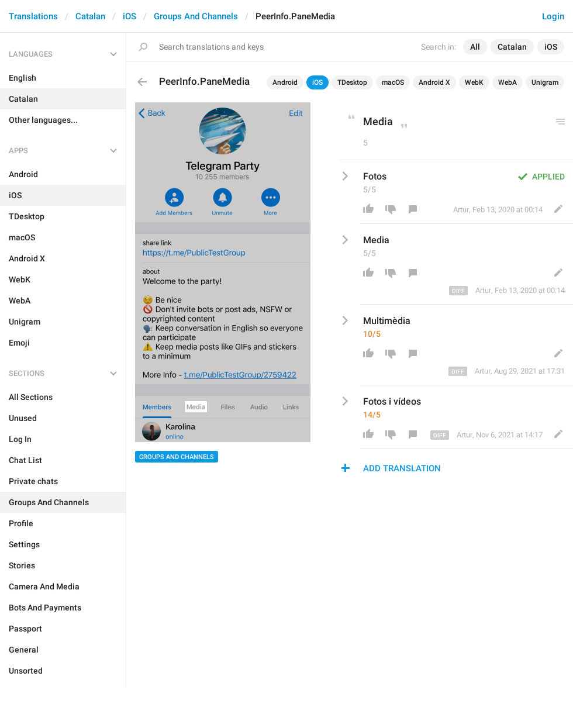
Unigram (545, 82)
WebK (474, 82)
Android (285, 82)
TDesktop (352, 82)
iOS (130, 16)
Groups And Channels (196, 16)
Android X (434, 82)
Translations (33, 16)
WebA (508, 82)
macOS (393, 82)
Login (553, 16)
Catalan (90, 16)
